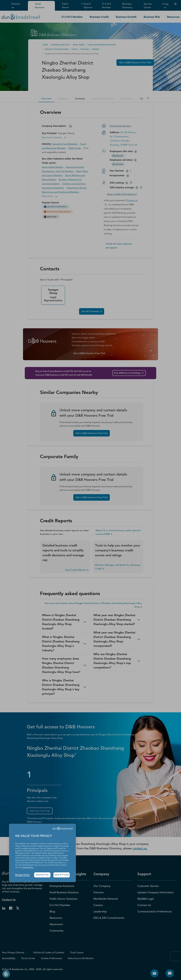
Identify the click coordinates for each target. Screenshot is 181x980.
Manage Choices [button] (22, 875)
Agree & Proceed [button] (62, 875)
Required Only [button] (42, 875)
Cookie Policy (28, 867)
